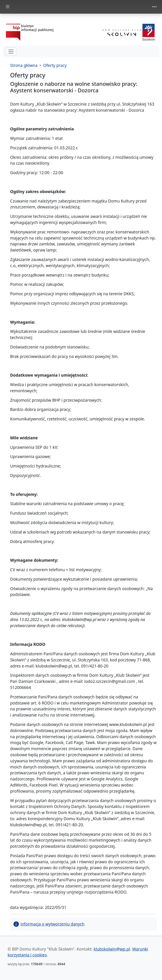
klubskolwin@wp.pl (112, 949)
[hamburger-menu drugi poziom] (11, 52)
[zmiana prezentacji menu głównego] (8, 7)
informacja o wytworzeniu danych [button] (49, 924)
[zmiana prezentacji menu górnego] (154, 7)
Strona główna (24, 65)
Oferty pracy (55, 65)
